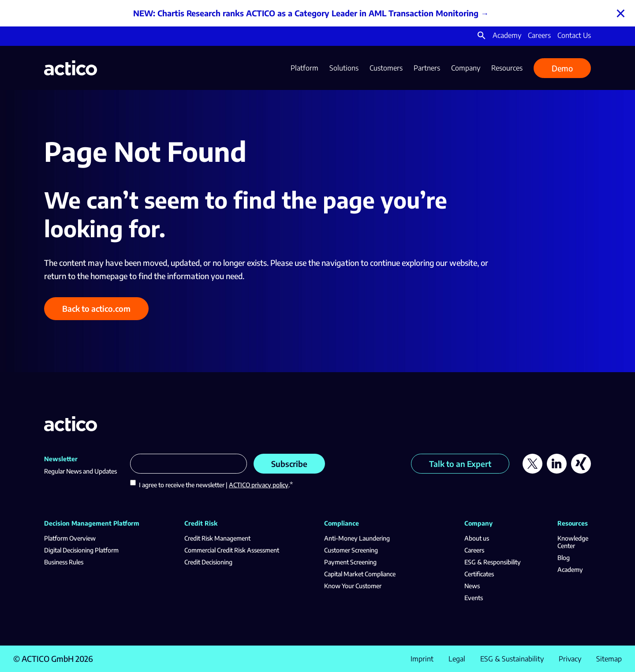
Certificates (479, 574)
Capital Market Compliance (360, 574)
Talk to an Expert (460, 464)
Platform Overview (70, 538)
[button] (482, 37)
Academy (507, 35)
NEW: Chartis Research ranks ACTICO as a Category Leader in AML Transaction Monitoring (306, 13)
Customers (386, 68)
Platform (304, 68)
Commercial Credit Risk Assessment (232, 550)
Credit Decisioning (208, 562)
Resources (507, 68)
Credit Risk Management (217, 538)
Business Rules (64, 562)
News (472, 586)
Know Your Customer (353, 586)
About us (477, 538)
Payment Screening (350, 562)
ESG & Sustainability (512, 659)
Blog (564, 558)
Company (466, 68)
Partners (427, 68)
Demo (562, 68)
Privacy (570, 659)
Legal (457, 659)
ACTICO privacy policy (259, 485)
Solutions (344, 68)
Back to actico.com (96, 308)
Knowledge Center (573, 542)
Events (474, 598)
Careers (539, 35)
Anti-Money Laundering (357, 538)
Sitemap (609, 659)
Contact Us (574, 35)
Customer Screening (351, 550)
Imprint (422, 659)
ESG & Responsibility (493, 562)
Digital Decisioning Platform (81, 550)
